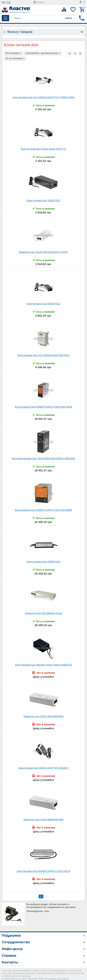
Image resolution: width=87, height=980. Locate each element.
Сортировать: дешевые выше (43, 53)
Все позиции (13, 53)
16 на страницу (15, 58)
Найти (68, 18)
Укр (9, 2)
